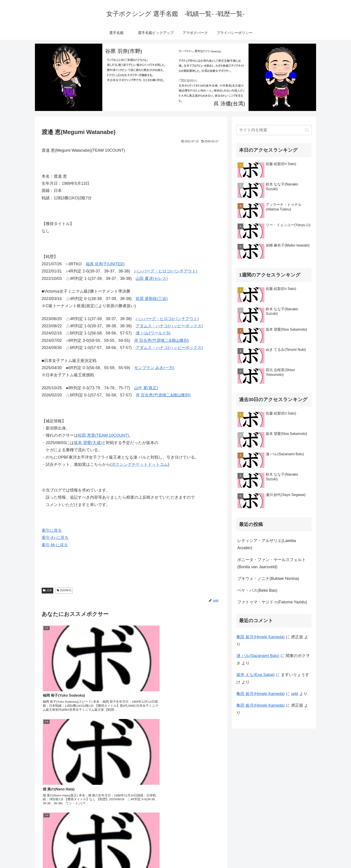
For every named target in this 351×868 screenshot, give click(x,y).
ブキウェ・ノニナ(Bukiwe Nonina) (268, 579)
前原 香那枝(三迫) (152, 299)
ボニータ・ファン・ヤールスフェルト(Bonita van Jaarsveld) (272, 563)
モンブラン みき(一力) (154, 368)
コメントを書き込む (131, 816)
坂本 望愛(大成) (88, 443)
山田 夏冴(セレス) (152, 279)
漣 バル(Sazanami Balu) (258, 656)
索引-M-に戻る (55, 545)
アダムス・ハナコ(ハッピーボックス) (169, 326)
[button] (307, 130)
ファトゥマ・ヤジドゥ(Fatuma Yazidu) (272, 602)
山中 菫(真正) (146, 388)
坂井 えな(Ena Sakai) (256, 675)
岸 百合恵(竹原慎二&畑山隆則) (162, 340)
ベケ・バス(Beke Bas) (257, 590)
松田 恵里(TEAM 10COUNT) (103, 435)
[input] (274, 130)
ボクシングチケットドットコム (140, 464)
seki (295, 694)
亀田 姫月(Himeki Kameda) (261, 637)
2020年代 (64, 590)
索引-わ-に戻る (55, 538)
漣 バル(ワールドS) (153, 333)
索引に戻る (52, 530)
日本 (47, 590)
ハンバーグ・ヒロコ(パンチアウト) (166, 271)
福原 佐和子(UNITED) (105, 264)
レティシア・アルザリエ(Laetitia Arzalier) (267, 544)
